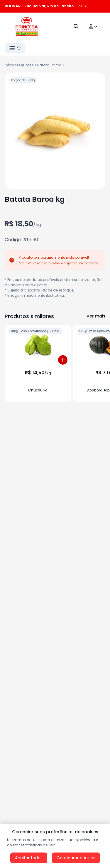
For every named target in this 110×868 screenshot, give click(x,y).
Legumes (25, 65)
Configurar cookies (76, 858)
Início (9, 65)
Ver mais (96, 316)
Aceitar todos (29, 858)
